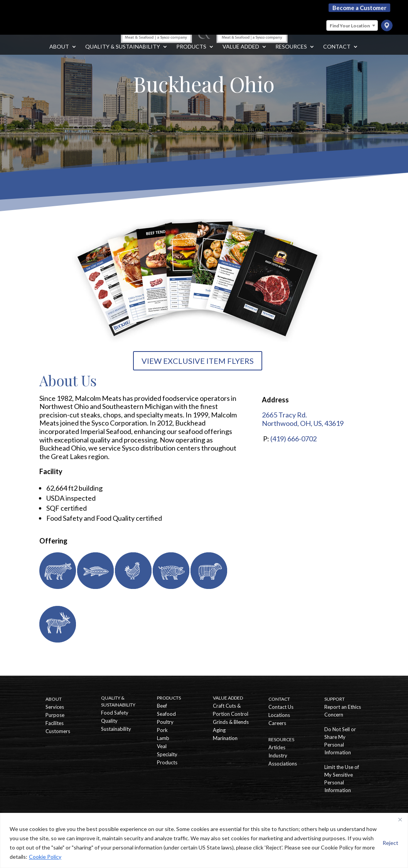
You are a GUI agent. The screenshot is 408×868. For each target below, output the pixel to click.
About (59, 55)
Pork (162, 730)
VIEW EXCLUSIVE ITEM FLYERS (198, 361)
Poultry (165, 722)
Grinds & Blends (231, 722)
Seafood (166, 714)
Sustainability (116, 729)
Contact (337, 55)
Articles (277, 747)
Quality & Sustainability (123, 55)
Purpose (55, 715)
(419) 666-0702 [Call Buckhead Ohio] (293, 439)
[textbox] (352, 26)
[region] (204, 840)
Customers (58, 731)
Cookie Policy (45, 857)
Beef (162, 706)
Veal (162, 746)
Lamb (163, 738)
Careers (277, 723)
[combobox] (352, 25)
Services (55, 707)
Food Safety (115, 713)
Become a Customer (359, 8)
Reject (390, 843)
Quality (109, 721)
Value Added (241, 55)
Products (191, 55)
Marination (225, 738)
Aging (219, 730)
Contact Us (281, 707)
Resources (291, 55)
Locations (279, 715)
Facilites (55, 723)
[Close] (400, 819)
